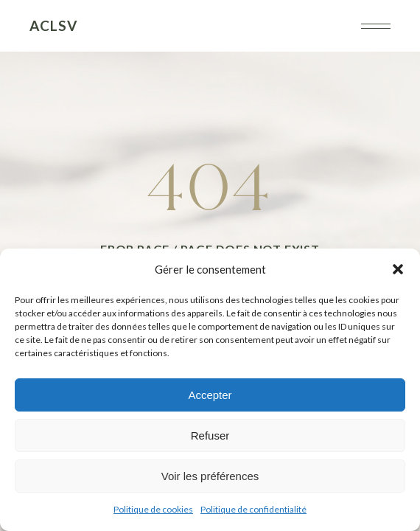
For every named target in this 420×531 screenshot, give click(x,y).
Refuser (210, 435)
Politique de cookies (153, 509)
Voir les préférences (210, 476)
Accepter (210, 395)
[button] (398, 269)
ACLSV (53, 25)
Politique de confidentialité (253, 509)
